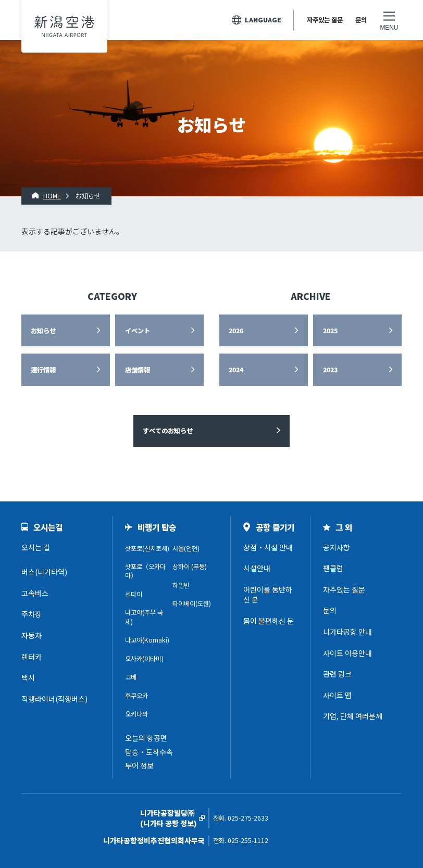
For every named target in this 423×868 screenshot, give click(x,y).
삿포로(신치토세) (147, 548)
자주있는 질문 (325, 20)
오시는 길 (36, 547)
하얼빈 (181, 585)
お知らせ (43, 331)
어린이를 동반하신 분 (268, 595)
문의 (361, 20)
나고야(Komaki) (147, 640)
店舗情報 (138, 370)
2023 (330, 370)
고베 (131, 677)
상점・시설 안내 (268, 547)
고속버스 (35, 593)
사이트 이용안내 (347, 653)
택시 (28, 677)
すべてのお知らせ (168, 431)
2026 (236, 331)
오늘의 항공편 (146, 738)
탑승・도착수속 (149, 752)
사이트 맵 (337, 695)
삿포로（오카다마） (145, 571)
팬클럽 (333, 568)
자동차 (32, 635)
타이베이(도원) (192, 603)
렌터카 (32, 657)
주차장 (32, 614)
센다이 (134, 594)
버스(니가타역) (44, 572)
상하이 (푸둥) (190, 567)
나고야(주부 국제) (144, 617)
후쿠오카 (136, 696)
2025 (330, 331)
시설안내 (257, 568)
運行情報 (43, 370)
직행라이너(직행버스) (54, 699)
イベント (138, 331)
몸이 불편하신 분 (269, 621)
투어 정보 (139, 765)
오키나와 (136, 714)
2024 (236, 370)
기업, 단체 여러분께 (353, 716)
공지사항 (337, 547)
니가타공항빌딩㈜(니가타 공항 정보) (169, 818)
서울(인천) (186, 548)
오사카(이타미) (144, 659)
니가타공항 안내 (347, 632)
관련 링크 (337, 674)
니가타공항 (64, 26)
